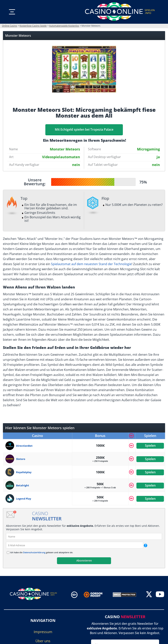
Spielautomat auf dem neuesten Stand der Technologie (91, 264)
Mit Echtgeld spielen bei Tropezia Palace (84, 129)
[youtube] (160, 595)
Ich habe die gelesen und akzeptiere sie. (42, 552)
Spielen (150, 446)
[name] (84, 536)
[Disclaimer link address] (96, 595)
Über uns (43, 641)
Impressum (43, 632)
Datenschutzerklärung (34, 552)
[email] (75, 545)
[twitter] (149, 595)
